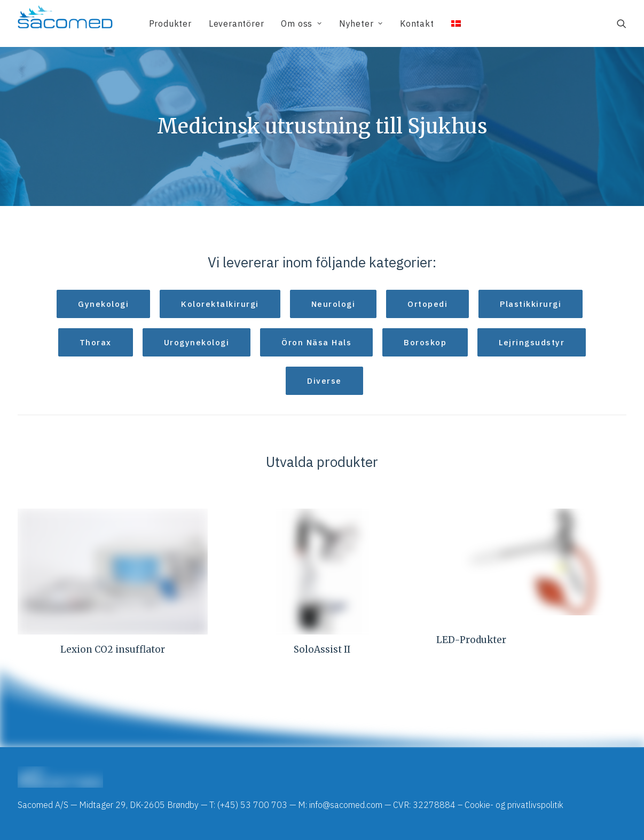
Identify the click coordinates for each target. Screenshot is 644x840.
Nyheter (361, 23)
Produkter (170, 23)
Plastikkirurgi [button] (531, 304)
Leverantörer (237, 23)
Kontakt (417, 23)
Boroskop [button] (425, 342)
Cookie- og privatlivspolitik (514, 805)
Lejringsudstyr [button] (532, 342)
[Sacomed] (65, 23)
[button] (622, 23)
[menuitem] (170, 23)
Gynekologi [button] (103, 304)
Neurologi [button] (333, 304)
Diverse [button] (324, 381)
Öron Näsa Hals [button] (316, 342)
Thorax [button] (96, 342)
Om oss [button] (301, 23)
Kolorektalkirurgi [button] (220, 304)
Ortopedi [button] (427, 304)
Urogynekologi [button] (197, 342)
